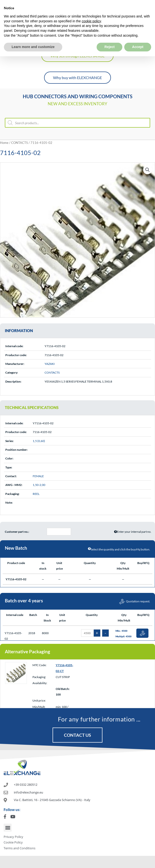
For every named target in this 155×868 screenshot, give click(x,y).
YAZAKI (50, 364)
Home (4, 143)
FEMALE (38, 476)
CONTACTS (19, 143)
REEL (36, 494)
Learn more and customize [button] (33, 35)
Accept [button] (138, 35)
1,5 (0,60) (39, 441)
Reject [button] (109, 35)
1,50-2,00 (39, 485)
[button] (147, 170)
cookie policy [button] (91, 10)
